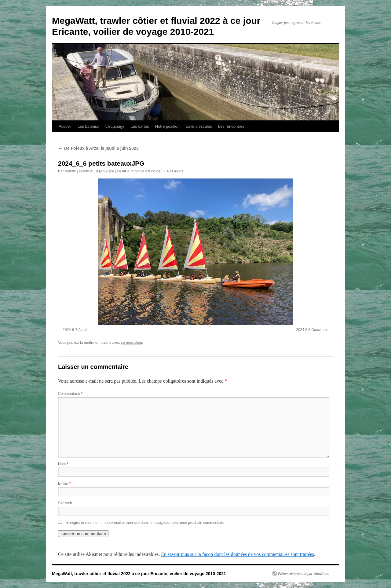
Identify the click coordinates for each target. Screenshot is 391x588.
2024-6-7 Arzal (75, 330)
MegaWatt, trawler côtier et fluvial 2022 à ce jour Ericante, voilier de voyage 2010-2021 (139, 574)
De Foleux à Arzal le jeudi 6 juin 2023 (98, 148)
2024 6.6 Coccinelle (312, 330)
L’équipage (115, 126)
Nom (63, 464)
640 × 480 (165, 171)
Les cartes (140, 126)
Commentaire (70, 394)
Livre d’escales (199, 126)
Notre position (167, 126)
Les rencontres (231, 126)
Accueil (65, 126)
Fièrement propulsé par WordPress (303, 574)
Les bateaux (88, 126)
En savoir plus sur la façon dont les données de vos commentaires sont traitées (238, 554)
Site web (65, 503)
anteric (70, 171)
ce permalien (132, 343)
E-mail (64, 483)
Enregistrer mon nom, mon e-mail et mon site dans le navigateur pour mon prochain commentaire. (146, 523)
